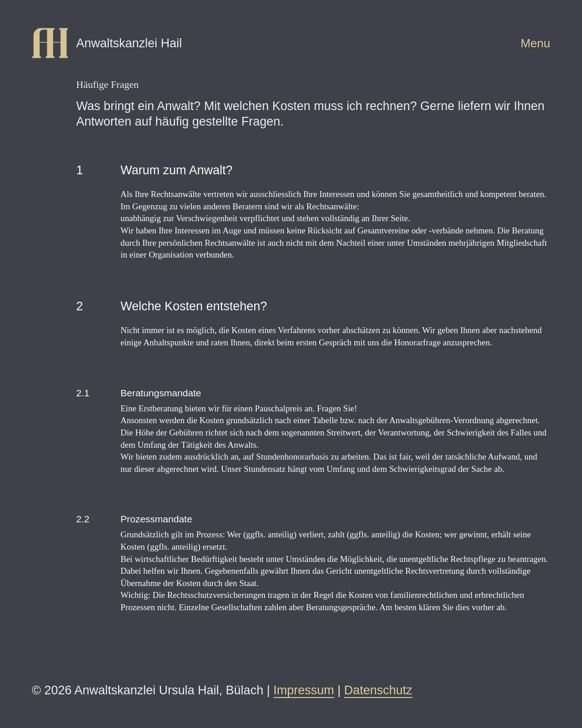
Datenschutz (378, 690)
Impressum (304, 690)
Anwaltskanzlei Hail (129, 43)
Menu (535, 43)
